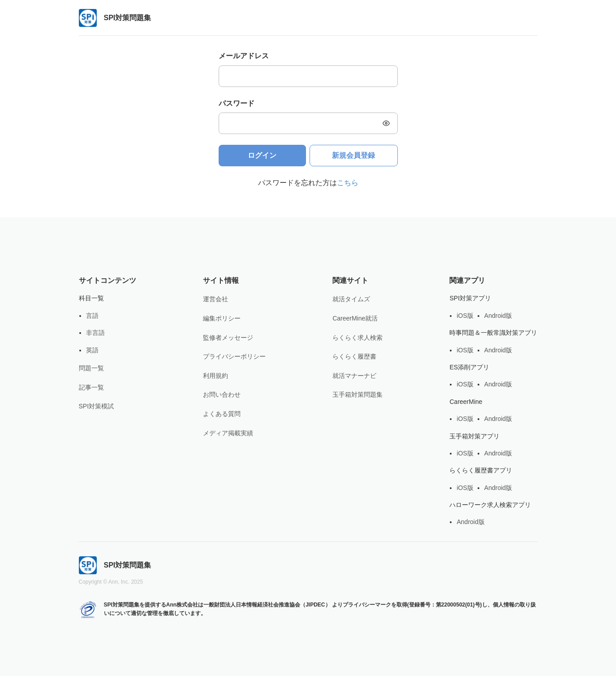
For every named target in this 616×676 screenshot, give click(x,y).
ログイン (262, 155)
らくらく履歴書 (354, 356)
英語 (92, 350)
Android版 (498, 316)
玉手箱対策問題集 (358, 394)
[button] (386, 123)
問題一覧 (91, 368)
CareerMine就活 (355, 318)
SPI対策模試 (97, 406)
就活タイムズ (351, 299)
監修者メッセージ (228, 338)
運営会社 (215, 299)
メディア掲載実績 (228, 433)
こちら (348, 183)
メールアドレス (244, 56)
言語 (92, 316)
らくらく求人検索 (358, 338)
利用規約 (215, 376)
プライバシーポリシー (234, 356)
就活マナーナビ (354, 376)
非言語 (95, 333)
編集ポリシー (222, 318)
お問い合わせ (222, 394)
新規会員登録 (353, 155)
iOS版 (465, 316)
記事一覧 (91, 387)
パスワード (237, 103)
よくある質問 (222, 414)
